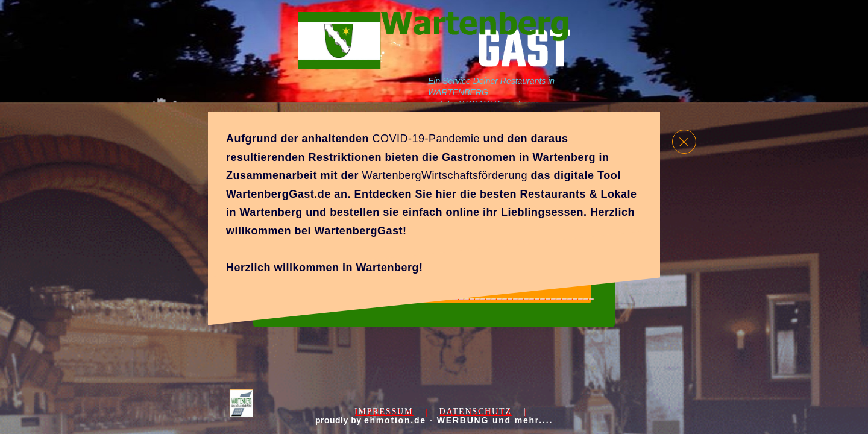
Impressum (384, 411)
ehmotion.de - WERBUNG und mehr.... (458, 420)
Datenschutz (475, 411)
